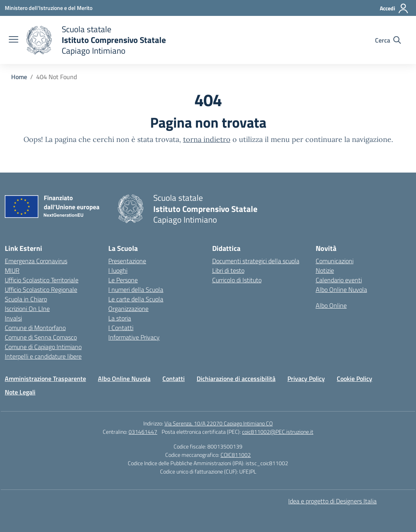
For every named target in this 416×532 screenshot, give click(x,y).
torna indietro (207, 139)
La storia (120, 318)
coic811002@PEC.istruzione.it (278, 432)
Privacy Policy (306, 379)
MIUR (12, 270)
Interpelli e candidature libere (43, 356)
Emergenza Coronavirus (36, 261)
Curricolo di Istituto (237, 280)
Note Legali (20, 392)
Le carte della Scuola (136, 299)
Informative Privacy (134, 337)
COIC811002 (236, 455)
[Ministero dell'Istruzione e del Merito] (49, 8)
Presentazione (127, 261)
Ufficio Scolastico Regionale (41, 289)
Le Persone (123, 280)
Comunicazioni (335, 261)
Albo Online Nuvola (341, 289)
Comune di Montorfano (35, 328)
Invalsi (13, 318)
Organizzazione (128, 309)
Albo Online (331, 305)
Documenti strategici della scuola (256, 261)
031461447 (143, 432)
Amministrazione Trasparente (45, 379)
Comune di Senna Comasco (41, 337)
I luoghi (118, 270)
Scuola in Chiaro (26, 299)
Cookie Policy (354, 379)
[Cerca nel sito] (388, 40)
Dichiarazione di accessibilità (236, 379)
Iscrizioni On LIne (27, 309)
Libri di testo (228, 270)
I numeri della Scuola (136, 289)
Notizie (325, 270)
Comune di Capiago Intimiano (43, 347)
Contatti (174, 379)
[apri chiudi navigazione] (14, 40)
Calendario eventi (339, 280)
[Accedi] (394, 8)
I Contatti (121, 328)
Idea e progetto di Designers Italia (332, 501)
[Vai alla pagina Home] (19, 77)
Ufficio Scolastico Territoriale (42, 280)
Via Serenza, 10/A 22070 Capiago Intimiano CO (219, 423)
